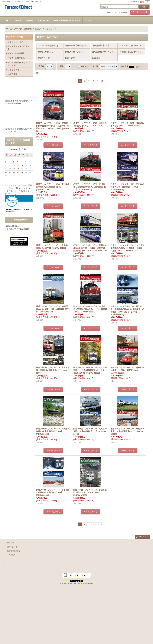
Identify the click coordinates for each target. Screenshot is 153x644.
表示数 (42, 66)
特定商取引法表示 (14, 551)
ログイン (112, 13)
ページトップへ (144, 537)
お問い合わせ (12, 547)
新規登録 (124, 13)
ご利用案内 (11, 555)
